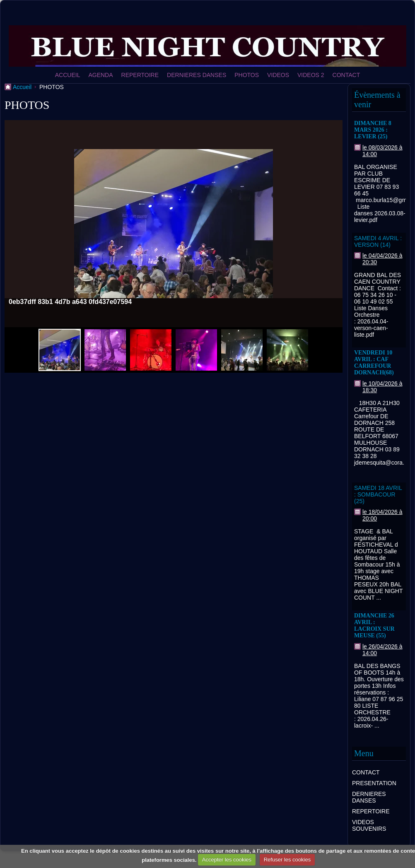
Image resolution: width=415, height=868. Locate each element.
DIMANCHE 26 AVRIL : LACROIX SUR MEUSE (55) (374, 626)
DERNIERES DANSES (197, 75)
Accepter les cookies (227, 860)
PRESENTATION (374, 783)
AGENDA (100, 75)
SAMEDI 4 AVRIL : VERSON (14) (378, 241)
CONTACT (346, 75)
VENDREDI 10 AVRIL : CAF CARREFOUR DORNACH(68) (374, 363)
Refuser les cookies (287, 860)
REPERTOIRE (140, 75)
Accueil (22, 87)
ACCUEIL (68, 75)
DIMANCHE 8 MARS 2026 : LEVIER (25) (373, 130)
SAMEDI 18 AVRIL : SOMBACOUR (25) (378, 494)
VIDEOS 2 (311, 75)
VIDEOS (278, 75)
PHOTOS (247, 75)
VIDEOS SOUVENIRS (369, 825)
